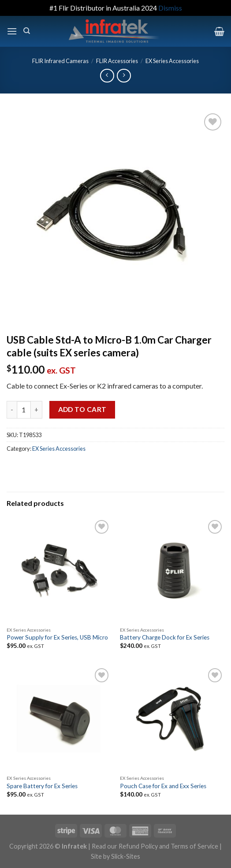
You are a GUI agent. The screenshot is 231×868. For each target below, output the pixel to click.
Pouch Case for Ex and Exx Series (163, 786)
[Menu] (12, 31)
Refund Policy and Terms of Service (168, 846)
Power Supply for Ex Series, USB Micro (57, 637)
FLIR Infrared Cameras (60, 61)
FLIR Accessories (117, 61)
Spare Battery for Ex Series (42, 786)
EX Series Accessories (172, 61)
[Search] (27, 31)
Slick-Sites (126, 856)
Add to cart (82, 409)
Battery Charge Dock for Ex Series (165, 637)
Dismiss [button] (170, 8)
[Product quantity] (24, 410)
